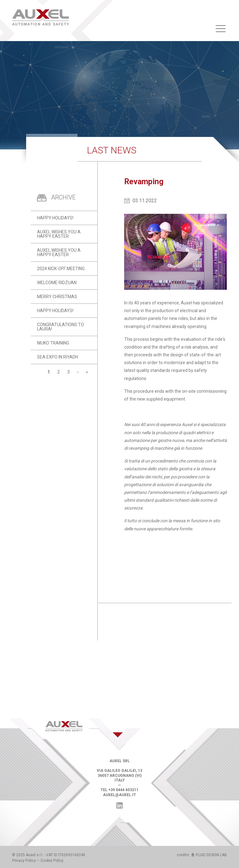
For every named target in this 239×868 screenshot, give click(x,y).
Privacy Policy (24, 861)
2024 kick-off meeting (61, 269)
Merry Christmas (57, 297)
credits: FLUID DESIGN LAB (202, 855)
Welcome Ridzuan (57, 283)
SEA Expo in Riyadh (58, 357)
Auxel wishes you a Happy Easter (59, 234)
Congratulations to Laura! (61, 327)
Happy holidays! (55, 218)
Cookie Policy (52, 861)
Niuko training (53, 343)
